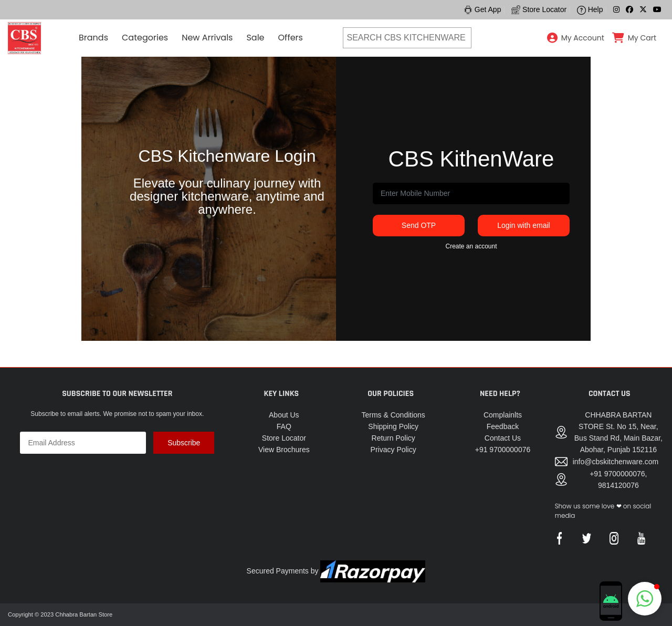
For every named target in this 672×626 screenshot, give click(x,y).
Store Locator (284, 438)
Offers (291, 38)
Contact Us (503, 438)
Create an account (471, 246)
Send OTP (419, 225)
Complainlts (503, 415)
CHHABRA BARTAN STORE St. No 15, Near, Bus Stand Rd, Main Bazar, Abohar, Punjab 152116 (618, 432)
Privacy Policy (393, 450)
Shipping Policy (393, 426)
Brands (93, 38)
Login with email (523, 225)
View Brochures (284, 450)
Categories (145, 38)
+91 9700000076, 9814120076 (618, 479)
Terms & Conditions (393, 415)
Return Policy (393, 438)
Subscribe (184, 443)
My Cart (642, 38)
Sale (255, 38)
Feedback (503, 426)
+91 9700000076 (503, 450)
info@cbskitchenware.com (616, 462)
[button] (645, 599)
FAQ (284, 426)
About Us (284, 415)
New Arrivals (207, 38)
